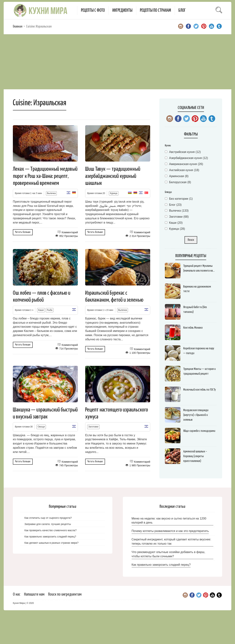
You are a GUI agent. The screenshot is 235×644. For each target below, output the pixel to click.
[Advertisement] (117, 62)
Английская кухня (184, 170)
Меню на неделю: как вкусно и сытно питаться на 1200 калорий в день (169, 521)
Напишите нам (34, 594)
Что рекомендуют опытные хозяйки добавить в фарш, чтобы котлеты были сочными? (168, 554)
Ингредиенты (122, 11)
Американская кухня (186, 164)
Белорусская (180, 182)
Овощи (41, 427)
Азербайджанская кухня (189, 158)
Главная (18, 26)
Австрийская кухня (185, 152)
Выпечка (51, 193)
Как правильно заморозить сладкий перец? (161, 565)
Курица (114, 193)
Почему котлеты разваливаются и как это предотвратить (170, 531)
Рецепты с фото (93, 11)
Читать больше (23, 232)
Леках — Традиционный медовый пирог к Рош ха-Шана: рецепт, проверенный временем (45, 176)
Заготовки (93, 427)
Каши (41, 310)
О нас (17, 594)
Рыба (50, 310)
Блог (182, 11)
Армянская (179, 176)
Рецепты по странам (155, 11)
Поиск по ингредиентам (65, 594)
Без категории (181, 199)
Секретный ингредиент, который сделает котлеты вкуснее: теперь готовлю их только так (171, 541)
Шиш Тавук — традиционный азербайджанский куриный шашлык (113, 176)
